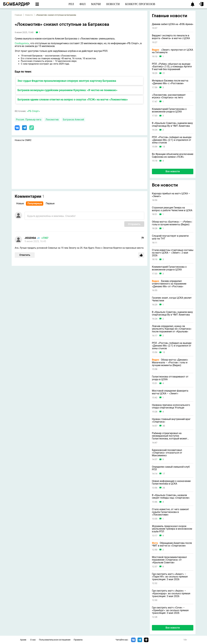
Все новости (173, 171)
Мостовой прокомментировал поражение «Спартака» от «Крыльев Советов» (169, 560)
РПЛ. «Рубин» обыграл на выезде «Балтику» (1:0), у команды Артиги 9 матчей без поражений (172, 67)
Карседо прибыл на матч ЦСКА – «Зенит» (171, 195)
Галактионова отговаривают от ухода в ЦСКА (170, 378)
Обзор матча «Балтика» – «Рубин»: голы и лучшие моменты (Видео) (172, 223)
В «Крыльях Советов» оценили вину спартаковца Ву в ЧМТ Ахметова (172, 124)
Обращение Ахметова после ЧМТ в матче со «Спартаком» (172, 544)
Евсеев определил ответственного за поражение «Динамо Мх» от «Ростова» (169, 284)
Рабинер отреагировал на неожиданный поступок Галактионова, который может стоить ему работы (170, 436)
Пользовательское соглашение (55, 640)
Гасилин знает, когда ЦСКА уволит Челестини (172, 299)
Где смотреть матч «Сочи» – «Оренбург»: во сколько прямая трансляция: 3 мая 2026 (170, 610)
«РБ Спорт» (33, 111)
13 (164, 147)
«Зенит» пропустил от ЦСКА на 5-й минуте (172, 51)
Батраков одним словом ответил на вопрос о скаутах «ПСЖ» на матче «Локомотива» (73, 99)
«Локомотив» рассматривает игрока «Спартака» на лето (169, 96)
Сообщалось (22, 43)
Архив (23, 640)
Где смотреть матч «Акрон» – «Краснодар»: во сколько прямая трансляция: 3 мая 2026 (171, 593)
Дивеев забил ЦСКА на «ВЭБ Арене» (173, 24)
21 (164, 73)
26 (164, 488)
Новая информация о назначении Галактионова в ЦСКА (171, 482)
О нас (33, 640)
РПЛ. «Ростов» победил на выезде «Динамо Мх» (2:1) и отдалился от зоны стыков (172, 140)
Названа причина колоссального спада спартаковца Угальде (171, 406)
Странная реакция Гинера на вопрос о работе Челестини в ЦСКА (172, 209)
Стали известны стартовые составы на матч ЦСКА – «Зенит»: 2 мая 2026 (173, 253)
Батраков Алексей (73, 120)
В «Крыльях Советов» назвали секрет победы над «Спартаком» (171, 497)
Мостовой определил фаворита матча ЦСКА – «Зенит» (170, 392)
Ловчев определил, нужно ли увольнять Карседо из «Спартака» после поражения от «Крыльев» (172, 329)
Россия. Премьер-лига (29, 120)
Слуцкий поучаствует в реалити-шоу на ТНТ (170, 237)
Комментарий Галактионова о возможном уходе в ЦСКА (169, 110)
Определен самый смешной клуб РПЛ (171, 468)
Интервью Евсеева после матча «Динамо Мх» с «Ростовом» (170, 82)
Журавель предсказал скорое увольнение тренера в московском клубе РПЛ (172, 529)
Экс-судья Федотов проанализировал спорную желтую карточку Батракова (67, 81)
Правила (78, 640)
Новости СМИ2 (23, 140)
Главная (18, 15)
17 (164, 474)
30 (164, 426)
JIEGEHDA (30, 238)
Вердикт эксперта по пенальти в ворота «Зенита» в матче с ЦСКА (171, 37)
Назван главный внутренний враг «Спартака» (171, 420)
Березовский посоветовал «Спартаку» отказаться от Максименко (167, 453)
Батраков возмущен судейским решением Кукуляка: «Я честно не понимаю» (67, 90)
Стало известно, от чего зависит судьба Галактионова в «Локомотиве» (170, 512)
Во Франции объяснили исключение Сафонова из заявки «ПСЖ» (173, 155)
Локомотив (52, 120)
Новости (29, 15)
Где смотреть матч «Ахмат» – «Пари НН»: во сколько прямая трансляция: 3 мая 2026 (170, 577)
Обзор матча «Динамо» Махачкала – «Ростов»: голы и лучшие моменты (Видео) (170, 362)
